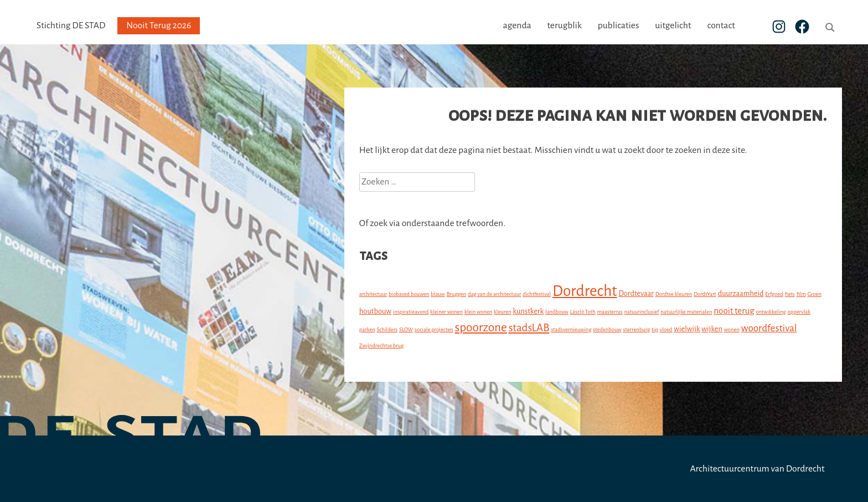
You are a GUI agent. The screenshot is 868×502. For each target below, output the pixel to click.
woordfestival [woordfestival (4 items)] (769, 328)
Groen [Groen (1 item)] (815, 294)
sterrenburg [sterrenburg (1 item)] (636, 329)
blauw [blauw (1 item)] (438, 294)
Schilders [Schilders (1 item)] (387, 329)
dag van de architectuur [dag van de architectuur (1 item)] (494, 294)
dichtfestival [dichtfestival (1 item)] (537, 294)
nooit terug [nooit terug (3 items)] (734, 311)
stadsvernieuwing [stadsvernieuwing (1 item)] (571, 329)
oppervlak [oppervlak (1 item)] (799, 312)
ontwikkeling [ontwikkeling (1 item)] (771, 312)
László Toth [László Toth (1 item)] (583, 312)
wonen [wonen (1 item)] (732, 329)
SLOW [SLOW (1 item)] (406, 329)
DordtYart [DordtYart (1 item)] (705, 294)
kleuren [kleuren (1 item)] (503, 312)
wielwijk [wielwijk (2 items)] (687, 329)
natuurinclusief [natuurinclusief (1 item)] (642, 312)
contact (741, 25)
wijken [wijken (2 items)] (712, 329)
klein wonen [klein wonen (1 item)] (478, 312)
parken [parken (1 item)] (367, 329)
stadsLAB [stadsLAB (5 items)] (529, 328)
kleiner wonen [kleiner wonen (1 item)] (446, 312)
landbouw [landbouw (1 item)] (557, 312)
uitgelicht (693, 25)
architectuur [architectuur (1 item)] (373, 294)
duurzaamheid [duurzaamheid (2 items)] (741, 293)
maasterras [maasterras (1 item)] (609, 312)
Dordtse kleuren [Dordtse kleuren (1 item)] (674, 294)
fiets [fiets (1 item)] (790, 294)
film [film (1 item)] (801, 294)
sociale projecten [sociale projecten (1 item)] (434, 329)
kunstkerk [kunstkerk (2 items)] (529, 311)
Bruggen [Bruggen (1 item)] (456, 294)
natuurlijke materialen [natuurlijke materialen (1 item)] (686, 312)
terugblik (585, 25)
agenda (538, 25)
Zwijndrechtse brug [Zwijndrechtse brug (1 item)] (381, 345)
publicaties (639, 25)
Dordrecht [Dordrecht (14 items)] (585, 291)
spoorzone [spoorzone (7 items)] (481, 327)
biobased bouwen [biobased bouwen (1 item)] (409, 294)
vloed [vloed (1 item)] (666, 329)
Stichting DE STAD (71, 25)
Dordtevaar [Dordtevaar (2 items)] (636, 293)
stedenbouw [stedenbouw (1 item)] (607, 329)
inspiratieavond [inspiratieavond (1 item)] (411, 312)
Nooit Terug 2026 (159, 25)
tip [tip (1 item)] (655, 329)
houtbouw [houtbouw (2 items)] (375, 311)
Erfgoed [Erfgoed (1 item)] (774, 294)
